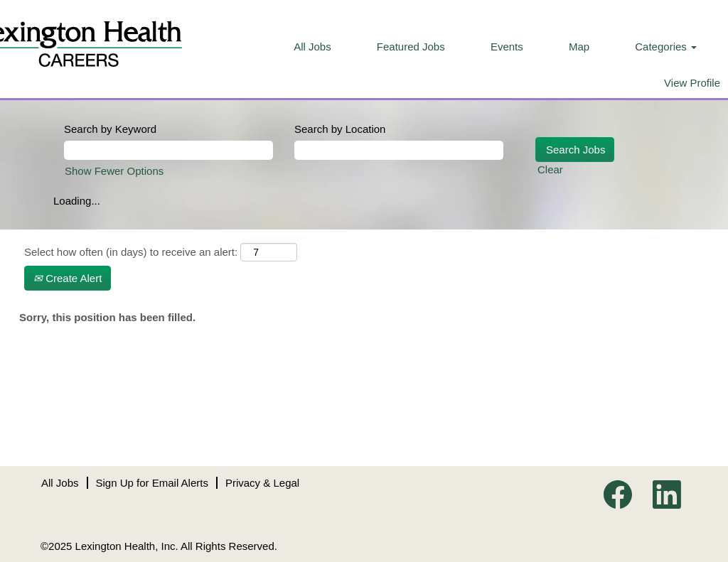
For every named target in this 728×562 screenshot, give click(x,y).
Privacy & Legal (262, 483)
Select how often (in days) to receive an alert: (131, 252)
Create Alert (68, 278)
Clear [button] (550, 169)
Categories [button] (666, 47)
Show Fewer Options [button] (114, 171)
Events (507, 47)
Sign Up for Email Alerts (152, 483)
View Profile (692, 83)
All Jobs (312, 47)
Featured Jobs (411, 47)
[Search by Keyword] (168, 150)
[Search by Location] (399, 150)
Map (579, 47)
